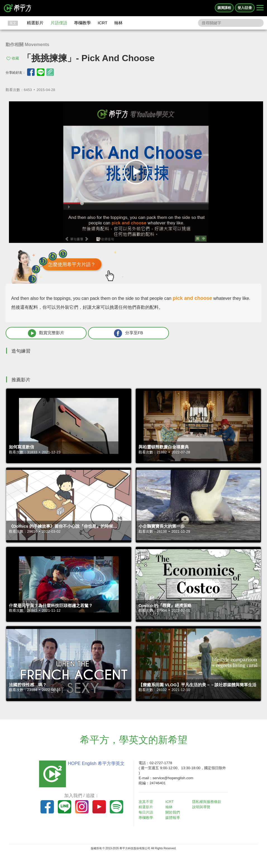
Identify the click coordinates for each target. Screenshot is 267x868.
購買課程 (224, 8)
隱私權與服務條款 (208, 803)
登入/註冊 (245, 8)
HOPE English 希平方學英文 (95, 764)
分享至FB (100, 333)
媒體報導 (174, 818)
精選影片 (35, 23)
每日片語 (147, 813)
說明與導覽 (203, 808)
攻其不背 (147, 803)
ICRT (103, 23)
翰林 (118, 23)
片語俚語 (59, 23)
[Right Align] (260, 8)
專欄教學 (82, 23)
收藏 (15, 58)
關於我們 (174, 813)
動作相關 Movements (27, 45)
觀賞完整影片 (37, 333)
